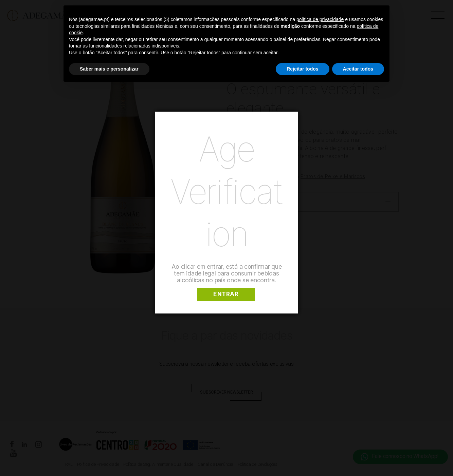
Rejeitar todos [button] (302, 69)
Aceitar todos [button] (358, 69)
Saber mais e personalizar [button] (109, 69)
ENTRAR (226, 294)
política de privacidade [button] (320, 19)
